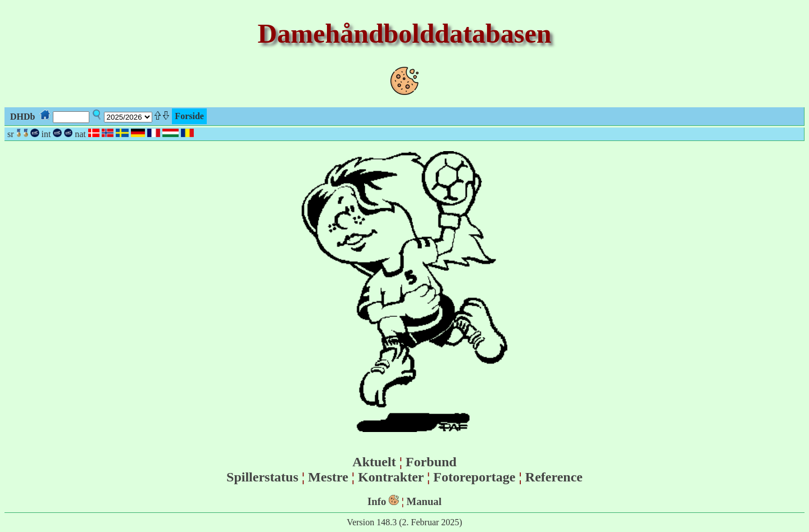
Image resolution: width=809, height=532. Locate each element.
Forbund (431, 462)
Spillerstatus (262, 477)
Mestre (328, 477)
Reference (554, 477)
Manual (424, 501)
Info (377, 501)
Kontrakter (391, 477)
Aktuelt (374, 462)
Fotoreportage (474, 477)
